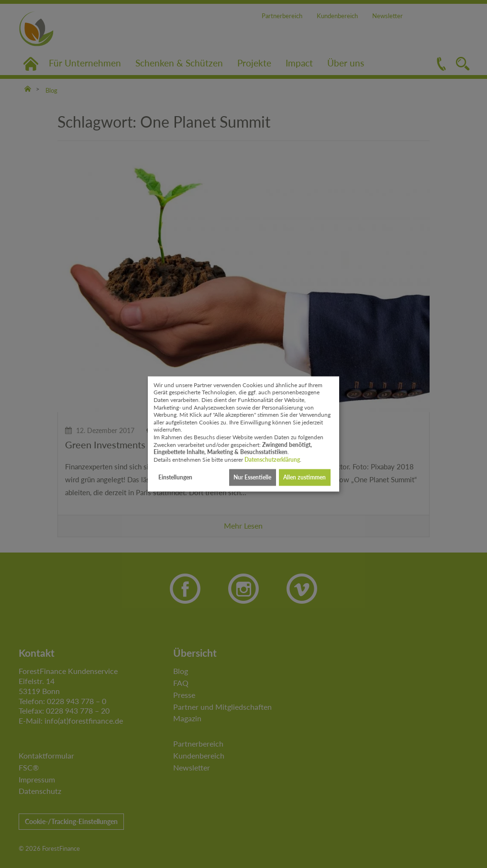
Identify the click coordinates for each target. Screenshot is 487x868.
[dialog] (243, 434)
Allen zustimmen (304, 477)
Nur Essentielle (252, 477)
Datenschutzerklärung (272, 460)
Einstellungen (175, 477)
